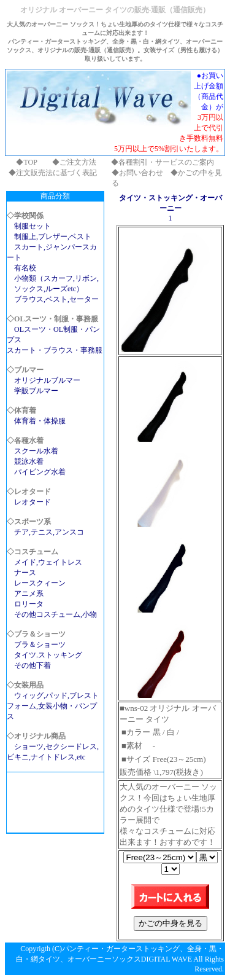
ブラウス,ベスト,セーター (56, 299)
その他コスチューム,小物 (56, 614)
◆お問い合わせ (137, 173)
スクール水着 (36, 451)
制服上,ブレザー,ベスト (53, 237)
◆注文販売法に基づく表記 (53, 173)
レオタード (33, 502)
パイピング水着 (40, 472)
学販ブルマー (36, 391)
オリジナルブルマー (47, 380)
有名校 (25, 268)
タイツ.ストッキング (48, 655)
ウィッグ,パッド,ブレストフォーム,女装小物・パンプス (53, 706)
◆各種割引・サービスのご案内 (163, 162)
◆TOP (26, 162)
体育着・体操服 (40, 421)
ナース (25, 573)
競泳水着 (29, 461)
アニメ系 (29, 594)
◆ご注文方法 (74, 162)
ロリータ (29, 604)
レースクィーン (40, 583)
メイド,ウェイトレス (48, 562)
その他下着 (33, 665)
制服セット (33, 226)
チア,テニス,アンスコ (49, 532)
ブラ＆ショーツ (40, 645)
